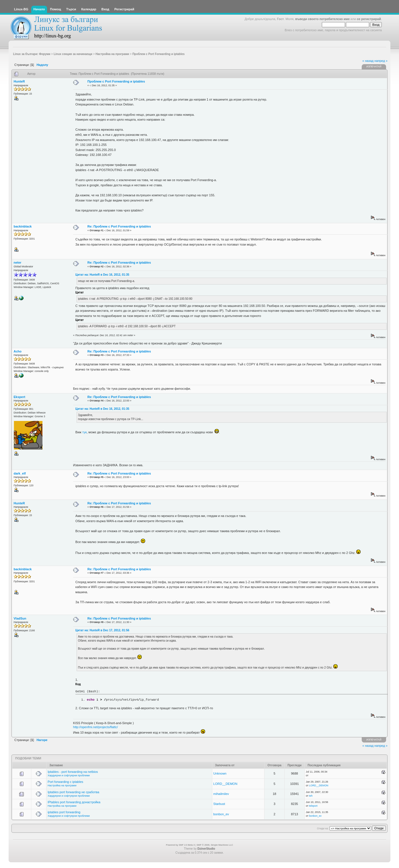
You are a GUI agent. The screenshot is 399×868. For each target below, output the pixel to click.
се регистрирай (369, 19)
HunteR (19, 81)
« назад (368, 61)
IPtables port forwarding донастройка (74, 802)
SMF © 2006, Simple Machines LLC (215, 845)
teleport (313, 806)
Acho (18, 351)
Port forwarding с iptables (65, 782)
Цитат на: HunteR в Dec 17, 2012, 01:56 (102, 630)
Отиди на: (323, 828)
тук (84, 432)
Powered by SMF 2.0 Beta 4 (180, 845)
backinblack (23, 226)
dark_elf (20, 473)
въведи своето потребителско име (322, 19)
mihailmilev (221, 794)
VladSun (20, 618)
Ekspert (20, 397)
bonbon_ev (221, 814)
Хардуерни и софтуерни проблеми (69, 775)
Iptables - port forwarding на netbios (73, 772)
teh (311, 796)
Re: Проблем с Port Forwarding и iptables (119, 226)
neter (18, 262)
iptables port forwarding (64, 812)
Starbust (219, 804)
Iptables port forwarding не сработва (73, 792)
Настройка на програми (62, 785)
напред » (381, 61)
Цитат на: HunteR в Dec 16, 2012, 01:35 (102, 275)
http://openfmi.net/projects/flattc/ (96, 727)
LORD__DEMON (225, 784)
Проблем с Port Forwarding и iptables (116, 81)
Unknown (220, 773)
